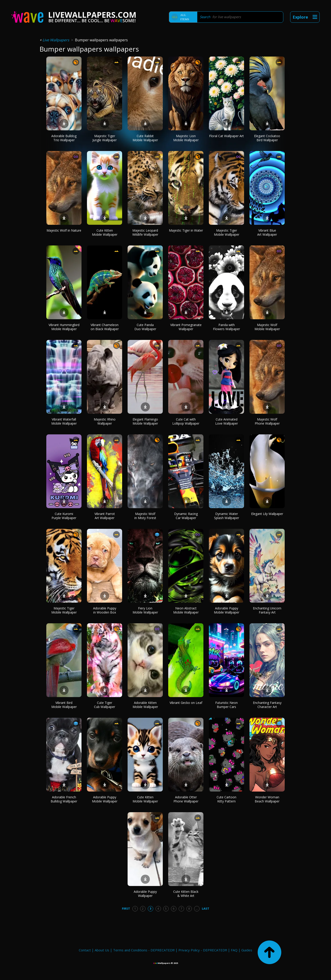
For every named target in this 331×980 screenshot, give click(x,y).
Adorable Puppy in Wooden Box (105, 610)
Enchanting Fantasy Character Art (267, 705)
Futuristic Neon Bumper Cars (226, 705)
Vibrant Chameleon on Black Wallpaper (105, 327)
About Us (102, 950)
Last (206, 908)
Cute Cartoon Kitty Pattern (226, 799)
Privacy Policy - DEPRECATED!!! (203, 950)
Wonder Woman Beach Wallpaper (267, 799)
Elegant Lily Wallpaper (267, 514)
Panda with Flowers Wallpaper (226, 327)
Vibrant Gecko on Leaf (186, 703)
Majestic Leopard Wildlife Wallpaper (145, 232)
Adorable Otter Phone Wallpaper (186, 799)
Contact (85, 950)
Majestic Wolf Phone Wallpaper (267, 421)
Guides (247, 950)
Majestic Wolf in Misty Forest (145, 516)
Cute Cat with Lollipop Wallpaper (186, 421)
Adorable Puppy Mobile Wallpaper (227, 610)
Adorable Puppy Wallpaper (145, 894)
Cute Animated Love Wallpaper (227, 421)
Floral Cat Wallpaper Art (226, 136)
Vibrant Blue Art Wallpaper (267, 232)
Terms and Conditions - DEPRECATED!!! (144, 950)
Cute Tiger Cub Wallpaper (105, 705)
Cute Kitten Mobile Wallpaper (105, 232)
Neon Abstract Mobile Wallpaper (186, 610)
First (126, 908)
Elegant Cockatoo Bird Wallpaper (267, 138)
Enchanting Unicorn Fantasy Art (267, 610)
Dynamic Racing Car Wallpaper (186, 516)
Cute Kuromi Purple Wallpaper (64, 516)
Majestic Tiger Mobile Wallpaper (227, 232)
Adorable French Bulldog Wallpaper (64, 799)
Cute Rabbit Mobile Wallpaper (145, 138)
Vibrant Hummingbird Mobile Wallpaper (64, 327)
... (197, 908)
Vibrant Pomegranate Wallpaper (186, 327)
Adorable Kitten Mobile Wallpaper (145, 705)
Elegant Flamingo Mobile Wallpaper (145, 421)
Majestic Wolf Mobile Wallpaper (267, 327)
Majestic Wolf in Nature (64, 230)
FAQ (234, 950)
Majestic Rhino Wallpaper (105, 421)
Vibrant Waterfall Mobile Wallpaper (64, 421)
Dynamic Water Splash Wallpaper (227, 516)
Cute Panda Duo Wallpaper (145, 327)
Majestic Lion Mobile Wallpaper (186, 138)
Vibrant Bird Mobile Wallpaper (64, 705)
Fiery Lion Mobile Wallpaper (145, 610)
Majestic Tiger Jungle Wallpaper (105, 138)
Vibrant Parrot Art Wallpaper (105, 516)
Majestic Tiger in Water (186, 230)
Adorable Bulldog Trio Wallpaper (64, 138)
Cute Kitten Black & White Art (186, 894)
